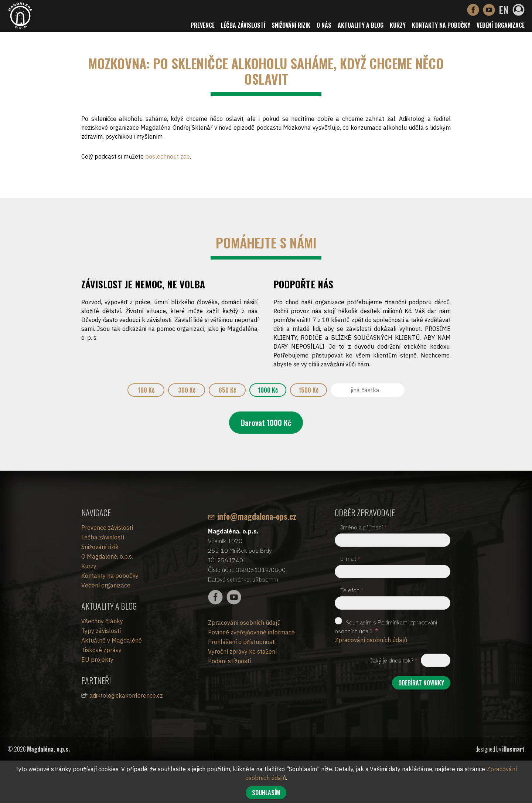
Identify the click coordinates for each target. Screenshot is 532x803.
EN (504, 10)
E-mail (350, 559)
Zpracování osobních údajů (244, 623)
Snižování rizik (291, 25)
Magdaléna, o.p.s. (48, 749)
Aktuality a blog (361, 25)
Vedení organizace (501, 25)
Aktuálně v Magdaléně (112, 640)
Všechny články (102, 621)
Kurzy (398, 25)
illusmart (513, 749)
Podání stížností (229, 661)
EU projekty (97, 660)
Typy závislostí (101, 631)
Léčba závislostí (243, 25)
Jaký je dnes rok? (394, 660)
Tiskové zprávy (101, 650)
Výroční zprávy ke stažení (242, 651)
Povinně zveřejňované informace (251, 632)
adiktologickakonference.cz (126, 695)
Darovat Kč (266, 423)
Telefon (352, 590)
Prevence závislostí (107, 528)
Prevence (203, 25)
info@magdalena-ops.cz (257, 516)
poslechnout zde (168, 156)
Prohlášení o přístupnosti (242, 642)
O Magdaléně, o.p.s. (107, 556)
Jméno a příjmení (364, 527)
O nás (324, 25)
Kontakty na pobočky (441, 25)
